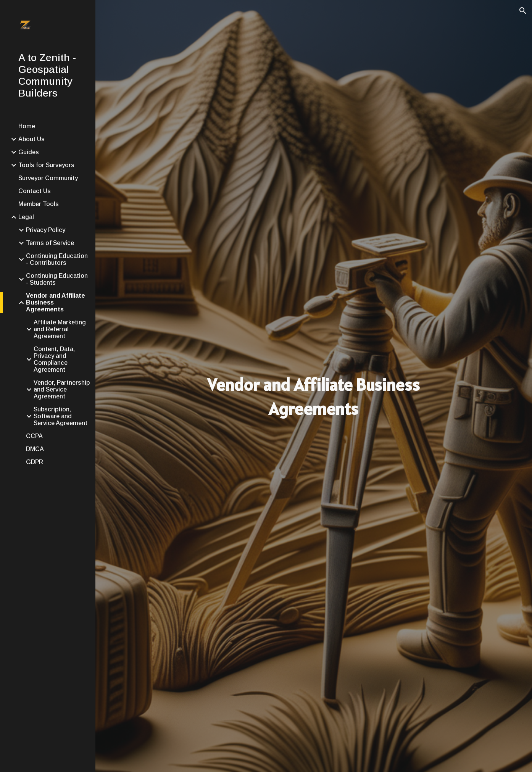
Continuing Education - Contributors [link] (57, 259)
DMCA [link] (35, 449)
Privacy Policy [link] (46, 230)
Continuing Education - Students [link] (57, 279)
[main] (314, 397)
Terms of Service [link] (50, 243)
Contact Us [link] (35, 191)
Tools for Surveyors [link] (46, 165)
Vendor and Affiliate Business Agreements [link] (56, 302)
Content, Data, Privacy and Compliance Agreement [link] (54, 359)
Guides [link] (29, 152)
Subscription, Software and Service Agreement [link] (60, 416)
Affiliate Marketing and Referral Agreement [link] (60, 329)
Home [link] (27, 126)
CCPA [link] (34, 436)
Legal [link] (26, 217)
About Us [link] (31, 139)
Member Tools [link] (39, 204)
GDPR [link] (35, 462)
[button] (523, 11)
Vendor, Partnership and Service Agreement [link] (62, 389)
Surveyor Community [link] (48, 178)
